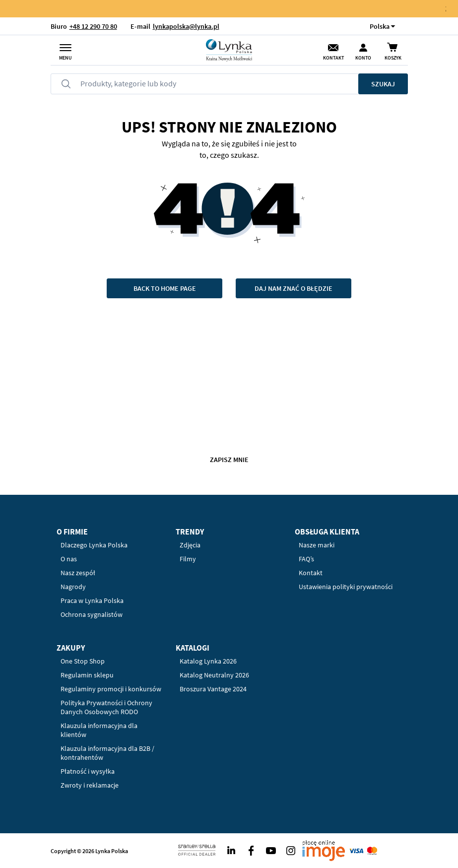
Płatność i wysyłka (88, 771)
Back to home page (165, 288)
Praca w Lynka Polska (92, 601)
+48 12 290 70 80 (93, 26)
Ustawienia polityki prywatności (346, 587)
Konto (363, 58)
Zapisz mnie (229, 460)
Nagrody (73, 587)
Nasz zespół (78, 573)
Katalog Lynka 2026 (208, 661)
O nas (69, 559)
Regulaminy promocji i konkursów (111, 689)
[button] (380, 26)
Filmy (188, 559)
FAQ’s (306, 559)
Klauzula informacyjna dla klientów (99, 730)
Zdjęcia (190, 545)
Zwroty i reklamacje (90, 785)
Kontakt (333, 58)
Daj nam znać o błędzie (294, 288)
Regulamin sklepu (87, 675)
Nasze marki (317, 545)
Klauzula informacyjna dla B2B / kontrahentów (107, 753)
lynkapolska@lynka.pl (186, 26)
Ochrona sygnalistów (92, 614)
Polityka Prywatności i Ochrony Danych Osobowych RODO (106, 707)
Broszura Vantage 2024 (213, 689)
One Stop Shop (83, 661)
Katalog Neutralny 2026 (214, 675)
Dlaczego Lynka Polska (94, 545)
